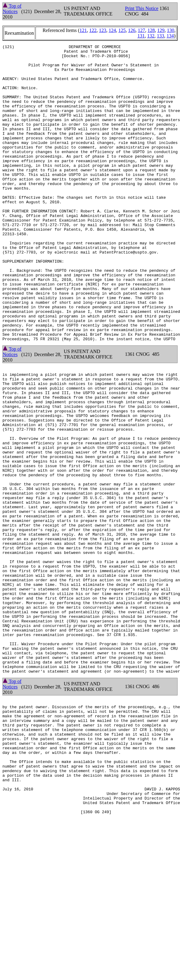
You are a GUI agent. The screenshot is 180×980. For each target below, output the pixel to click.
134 (170, 36)
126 (132, 30)
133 (161, 36)
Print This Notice (142, 8)
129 (161, 30)
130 (171, 30)
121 (83, 30)
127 (141, 30)
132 (151, 36)
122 (93, 30)
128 (151, 30)
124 (112, 30)
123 (103, 30)
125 (122, 30)
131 (141, 36)
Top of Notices (12, 9)
